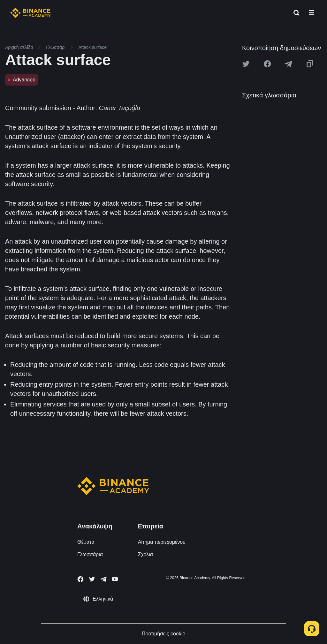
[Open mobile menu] (312, 13)
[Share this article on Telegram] (288, 64)
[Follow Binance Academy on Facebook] (80, 579)
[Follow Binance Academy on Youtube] (115, 579)
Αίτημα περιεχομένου (162, 542)
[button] (312, 13)
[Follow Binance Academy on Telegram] (103, 579)
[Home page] (30, 13)
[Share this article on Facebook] (267, 64)
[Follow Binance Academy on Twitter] (92, 579)
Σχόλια (145, 554)
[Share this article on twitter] (246, 64)
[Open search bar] (294, 13)
